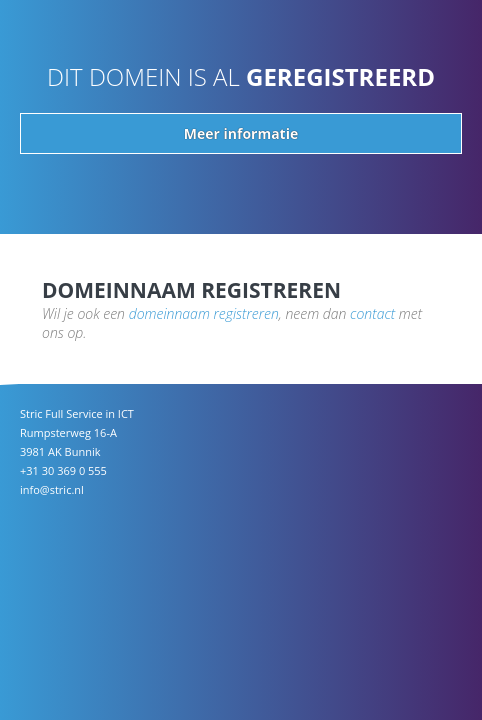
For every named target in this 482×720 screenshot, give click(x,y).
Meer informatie (241, 133)
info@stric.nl (52, 489)
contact (372, 313)
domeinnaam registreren (204, 313)
